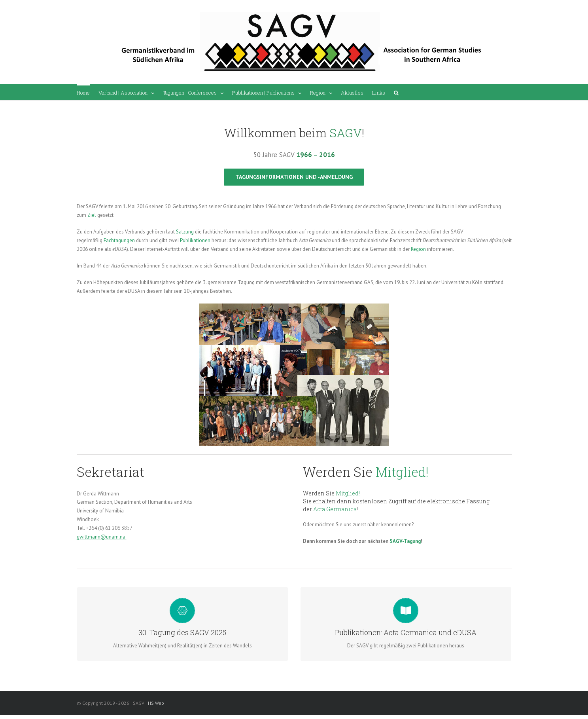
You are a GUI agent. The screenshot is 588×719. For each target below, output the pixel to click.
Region (418, 249)
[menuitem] (83, 92)
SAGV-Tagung (405, 541)
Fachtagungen (119, 240)
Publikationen (195, 240)
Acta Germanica (335, 509)
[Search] (396, 92)
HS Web (156, 703)
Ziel (92, 215)
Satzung (185, 232)
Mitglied (401, 472)
